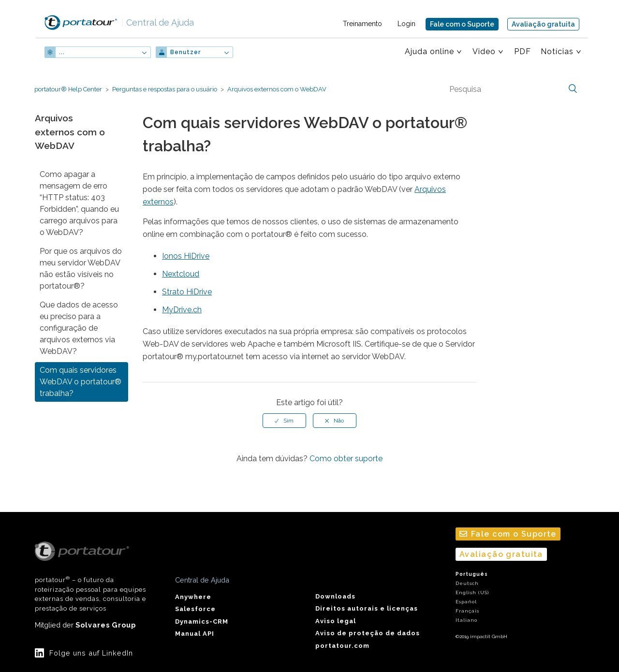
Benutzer (185, 52)
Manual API (195, 634)
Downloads (335, 596)
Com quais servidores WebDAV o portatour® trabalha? (81, 382)
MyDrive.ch (182, 310)
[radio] (284, 421)
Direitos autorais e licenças (367, 608)
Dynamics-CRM (202, 621)
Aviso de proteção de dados (368, 633)
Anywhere (193, 597)
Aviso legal (336, 621)
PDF (523, 51)
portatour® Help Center (68, 89)
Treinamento (362, 24)
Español (466, 602)
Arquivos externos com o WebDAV (277, 89)
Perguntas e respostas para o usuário (165, 89)
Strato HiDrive (187, 292)
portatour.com (342, 646)
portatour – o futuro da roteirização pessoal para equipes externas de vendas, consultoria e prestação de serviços (90, 577)
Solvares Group (106, 625)
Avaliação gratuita (543, 24)
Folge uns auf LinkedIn (91, 653)
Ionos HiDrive (186, 256)
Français (467, 611)
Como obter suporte (346, 459)
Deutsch (467, 583)
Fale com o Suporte (462, 24)
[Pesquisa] (512, 89)
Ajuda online (429, 51)
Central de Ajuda (158, 22)
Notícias (557, 51)
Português (472, 574)
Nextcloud (181, 274)
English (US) (472, 592)
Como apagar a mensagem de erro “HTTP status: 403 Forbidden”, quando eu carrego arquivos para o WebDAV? (79, 203)
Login (406, 24)
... (62, 52)
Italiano (466, 620)
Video (484, 51)
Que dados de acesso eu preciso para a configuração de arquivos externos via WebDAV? (79, 328)
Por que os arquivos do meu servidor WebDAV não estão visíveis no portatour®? (81, 269)
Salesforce (195, 609)
